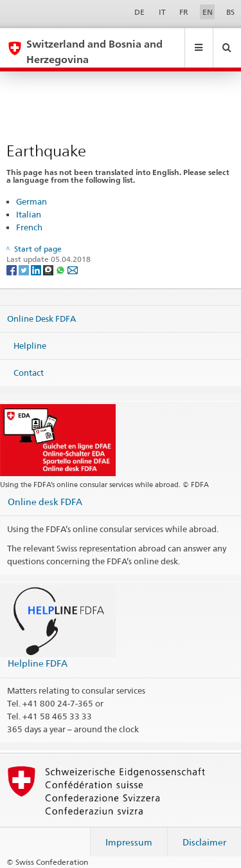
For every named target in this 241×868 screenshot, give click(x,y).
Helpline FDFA (38, 663)
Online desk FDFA (45, 502)
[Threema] (49, 269)
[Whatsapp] (61, 269)
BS (230, 12)
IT (162, 12)
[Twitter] (25, 269)
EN (208, 12)
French (29, 227)
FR (184, 12)
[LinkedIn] (37, 269)
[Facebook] (13, 269)
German (31, 201)
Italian (29, 214)
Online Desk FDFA (41, 319)
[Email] (73, 269)
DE (139, 12)
